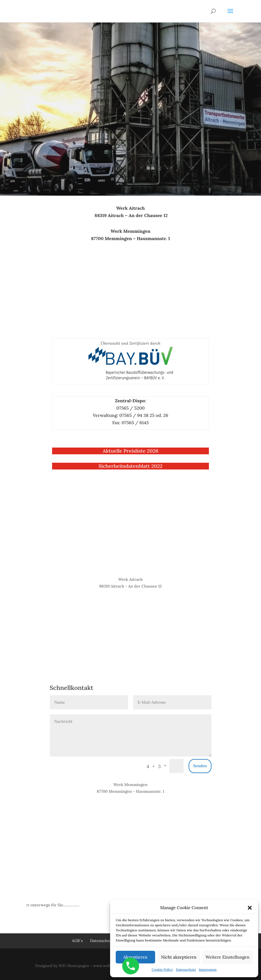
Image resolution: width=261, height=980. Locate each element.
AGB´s (77, 941)
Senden (200, 766)
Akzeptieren (135, 957)
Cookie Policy (162, 969)
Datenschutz (186, 969)
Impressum (208, 969)
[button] (250, 908)
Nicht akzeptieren (179, 957)
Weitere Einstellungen (227, 957)
